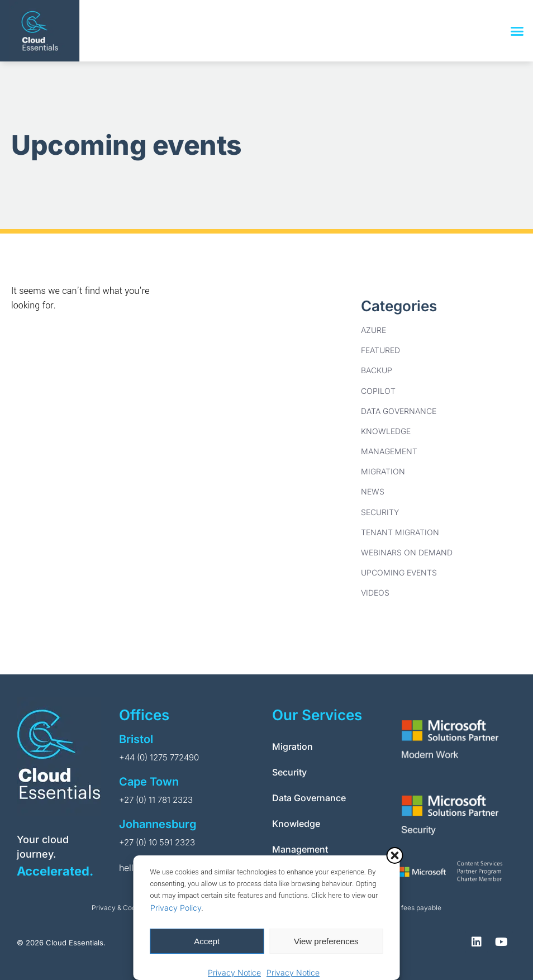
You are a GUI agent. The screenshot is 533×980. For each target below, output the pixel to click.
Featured (380, 350)
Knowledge (386, 431)
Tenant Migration (400, 532)
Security (380, 512)
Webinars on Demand (407, 552)
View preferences (326, 941)
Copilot (378, 391)
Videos (375, 593)
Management (389, 451)
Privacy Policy (176, 908)
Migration (383, 471)
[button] (395, 855)
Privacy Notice (234, 972)
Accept (207, 941)
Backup (377, 370)
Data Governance (399, 411)
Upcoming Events (399, 572)
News (373, 491)
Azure (373, 330)
